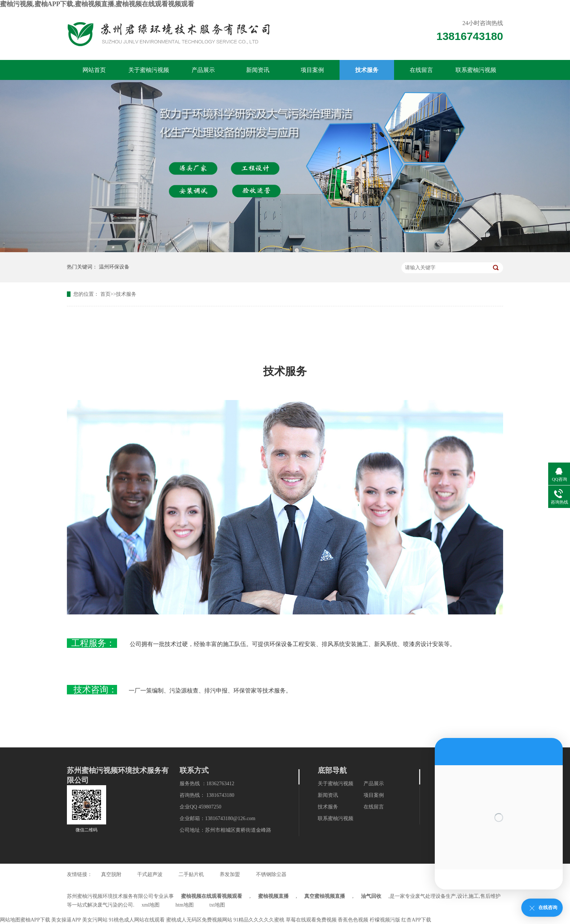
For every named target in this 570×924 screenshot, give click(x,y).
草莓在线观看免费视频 (311, 920)
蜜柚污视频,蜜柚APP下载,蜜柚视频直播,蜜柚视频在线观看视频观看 (97, 4)
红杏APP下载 (416, 920)
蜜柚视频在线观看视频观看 (212, 896)
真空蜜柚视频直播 (325, 896)
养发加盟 (230, 874)
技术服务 (367, 70)
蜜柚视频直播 (273, 896)
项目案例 (312, 70)
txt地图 (217, 905)
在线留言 (421, 70)
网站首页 (94, 70)
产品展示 (203, 70)
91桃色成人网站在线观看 (137, 920)
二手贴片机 (191, 874)
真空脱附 (111, 874)
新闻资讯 (258, 70)
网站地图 (10, 920)
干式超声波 (150, 874)
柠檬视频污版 (385, 920)
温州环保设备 (114, 267)
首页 (105, 294)
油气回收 (371, 896)
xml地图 (151, 905)
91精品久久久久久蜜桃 (259, 920)
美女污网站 (95, 920)
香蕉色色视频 (353, 920)
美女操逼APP (66, 920)
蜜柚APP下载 (35, 920)
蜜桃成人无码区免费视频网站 (199, 920)
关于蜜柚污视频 (149, 70)
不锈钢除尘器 (271, 874)
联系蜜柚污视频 (476, 70)
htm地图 (185, 905)
